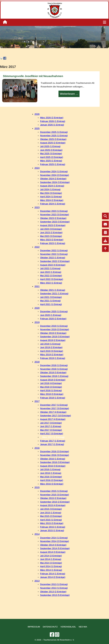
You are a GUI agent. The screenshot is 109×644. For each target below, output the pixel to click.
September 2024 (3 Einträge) (55, 182)
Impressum (34, 627)
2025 (37, 128)
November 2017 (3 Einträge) (54, 408)
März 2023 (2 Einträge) (52, 240)
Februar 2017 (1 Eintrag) (53, 441)
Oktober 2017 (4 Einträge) (53, 412)
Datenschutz (50, 627)
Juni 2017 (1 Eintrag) (51, 426)
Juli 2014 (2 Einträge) (51, 556)
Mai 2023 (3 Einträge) (51, 236)
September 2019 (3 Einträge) (55, 337)
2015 (37, 487)
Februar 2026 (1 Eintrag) (53, 121)
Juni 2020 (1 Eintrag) (51, 315)
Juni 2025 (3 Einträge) (51, 150)
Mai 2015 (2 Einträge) (51, 516)
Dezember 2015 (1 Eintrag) (54, 491)
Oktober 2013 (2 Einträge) (53, 592)
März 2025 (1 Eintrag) (51, 161)
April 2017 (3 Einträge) (52, 434)
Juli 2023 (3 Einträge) (51, 229)
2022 (37, 247)
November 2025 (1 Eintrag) (54, 136)
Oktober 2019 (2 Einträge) (53, 333)
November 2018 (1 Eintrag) (54, 369)
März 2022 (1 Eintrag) (51, 283)
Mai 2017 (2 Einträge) (51, 430)
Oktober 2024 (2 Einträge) (53, 179)
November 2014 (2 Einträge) (54, 541)
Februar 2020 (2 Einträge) (53, 319)
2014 (37, 534)
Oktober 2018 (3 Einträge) (53, 372)
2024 (37, 168)
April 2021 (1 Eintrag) (51, 304)
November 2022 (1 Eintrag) (54, 254)
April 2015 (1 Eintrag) (51, 520)
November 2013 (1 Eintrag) (54, 588)
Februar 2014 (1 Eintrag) (53, 574)
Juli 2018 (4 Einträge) (51, 383)
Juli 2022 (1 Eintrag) (50, 268)
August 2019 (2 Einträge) (53, 340)
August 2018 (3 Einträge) (53, 380)
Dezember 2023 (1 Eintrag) (54, 211)
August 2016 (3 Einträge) (53, 466)
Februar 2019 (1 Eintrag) (53, 358)
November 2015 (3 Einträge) (54, 495)
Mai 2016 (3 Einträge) (51, 477)
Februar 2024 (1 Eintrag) (53, 204)
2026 (37, 114)
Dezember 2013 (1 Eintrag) (54, 584)
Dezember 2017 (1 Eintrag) (54, 405)
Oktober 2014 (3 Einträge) (53, 545)
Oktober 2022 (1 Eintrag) (53, 258)
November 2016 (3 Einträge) (54, 455)
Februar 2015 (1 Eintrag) (53, 527)
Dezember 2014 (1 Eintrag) (54, 538)
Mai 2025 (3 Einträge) (51, 154)
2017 (37, 401)
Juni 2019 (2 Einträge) (51, 347)
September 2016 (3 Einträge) (55, 462)
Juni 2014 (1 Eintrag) (51, 559)
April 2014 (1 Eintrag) (51, 566)
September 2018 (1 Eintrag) (54, 376)
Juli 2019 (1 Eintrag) (50, 344)
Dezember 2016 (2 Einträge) (54, 451)
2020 (37, 308)
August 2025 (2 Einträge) (53, 143)
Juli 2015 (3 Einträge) (51, 509)
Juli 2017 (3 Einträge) (51, 423)
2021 (37, 286)
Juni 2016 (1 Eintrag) (51, 473)
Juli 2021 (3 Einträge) (51, 297)
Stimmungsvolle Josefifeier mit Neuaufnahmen (33, 76)
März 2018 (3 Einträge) (52, 394)
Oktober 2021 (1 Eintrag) (53, 290)
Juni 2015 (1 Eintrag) (51, 513)
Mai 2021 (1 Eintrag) (50, 301)
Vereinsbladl (68, 627)
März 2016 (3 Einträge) (52, 484)
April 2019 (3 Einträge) (52, 351)
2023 (37, 207)
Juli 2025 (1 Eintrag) (50, 146)
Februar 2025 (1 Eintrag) (53, 164)
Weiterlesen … (69, 94)
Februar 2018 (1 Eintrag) (53, 398)
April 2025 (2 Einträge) (52, 157)
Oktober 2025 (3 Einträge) (53, 139)
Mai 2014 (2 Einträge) (51, 563)
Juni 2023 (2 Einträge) (51, 233)
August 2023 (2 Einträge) (53, 225)
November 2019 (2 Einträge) (54, 329)
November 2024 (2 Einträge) (54, 175)
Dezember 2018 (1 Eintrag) (54, 365)
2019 (37, 322)
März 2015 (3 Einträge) (52, 523)
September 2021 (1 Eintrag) (54, 294)
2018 (37, 362)
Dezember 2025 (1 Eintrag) (54, 132)
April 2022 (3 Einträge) (52, 279)
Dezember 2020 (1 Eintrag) (54, 311)
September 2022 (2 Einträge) (55, 261)
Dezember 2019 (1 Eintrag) (54, 326)
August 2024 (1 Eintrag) (52, 186)
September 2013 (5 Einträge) (55, 595)
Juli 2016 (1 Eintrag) (50, 469)
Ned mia (83, 627)
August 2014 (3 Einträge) (53, 552)
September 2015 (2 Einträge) (55, 502)
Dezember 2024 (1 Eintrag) (54, 171)
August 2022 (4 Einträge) (53, 265)
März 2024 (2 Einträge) (52, 200)
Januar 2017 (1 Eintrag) (52, 444)
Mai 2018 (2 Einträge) (51, 387)
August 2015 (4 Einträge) (53, 505)
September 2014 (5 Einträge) (55, 548)
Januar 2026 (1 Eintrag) (52, 125)
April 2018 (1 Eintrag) (51, 390)
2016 (37, 448)
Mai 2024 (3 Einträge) (51, 193)
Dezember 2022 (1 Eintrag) (54, 250)
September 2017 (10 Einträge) (55, 416)
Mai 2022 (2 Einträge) (51, 276)
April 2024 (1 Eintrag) (51, 197)
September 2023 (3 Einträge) (55, 222)
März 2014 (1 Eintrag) (51, 570)
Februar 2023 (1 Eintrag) (53, 243)
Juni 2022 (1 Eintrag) (51, 272)
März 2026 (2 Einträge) (52, 118)
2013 (37, 581)
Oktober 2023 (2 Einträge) (53, 218)
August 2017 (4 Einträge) (53, 419)
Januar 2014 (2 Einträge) (53, 577)
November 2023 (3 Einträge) (54, 215)
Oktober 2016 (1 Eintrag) (53, 459)
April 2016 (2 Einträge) (52, 480)
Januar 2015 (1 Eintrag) (52, 530)
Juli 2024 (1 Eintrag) (50, 189)
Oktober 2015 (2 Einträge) (53, 498)
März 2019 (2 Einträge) (52, 355)
